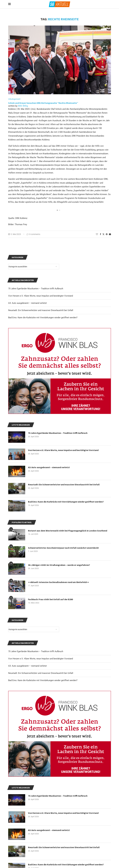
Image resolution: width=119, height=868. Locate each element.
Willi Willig (23, 106)
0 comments (33, 234)
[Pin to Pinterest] (107, 234)
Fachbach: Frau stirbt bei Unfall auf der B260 (50, 599)
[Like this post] (97, 234)
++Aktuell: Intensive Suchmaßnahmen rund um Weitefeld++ (59, 582)
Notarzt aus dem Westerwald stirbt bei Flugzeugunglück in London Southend (68, 531)
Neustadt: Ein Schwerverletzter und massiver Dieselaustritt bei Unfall (41, 673)
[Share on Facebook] (100, 234)
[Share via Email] (110, 234)
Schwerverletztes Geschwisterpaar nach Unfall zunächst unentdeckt (63, 548)
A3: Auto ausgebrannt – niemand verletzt (27, 666)
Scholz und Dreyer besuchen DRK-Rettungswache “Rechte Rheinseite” (43, 103)
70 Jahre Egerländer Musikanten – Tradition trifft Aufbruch (36, 651)
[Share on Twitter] (103, 234)
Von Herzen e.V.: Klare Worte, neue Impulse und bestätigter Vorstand (41, 659)
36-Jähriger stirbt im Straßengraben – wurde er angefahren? (59, 565)
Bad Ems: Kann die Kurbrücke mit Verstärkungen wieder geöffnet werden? (43, 680)
